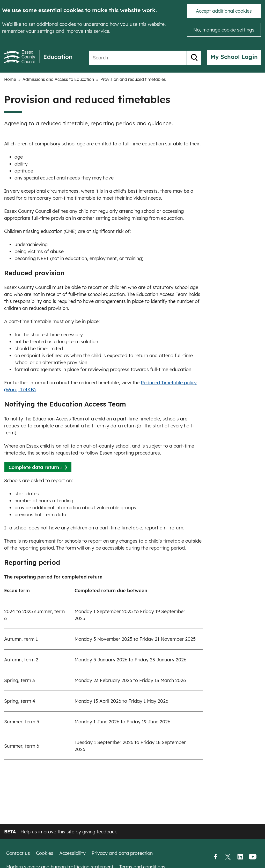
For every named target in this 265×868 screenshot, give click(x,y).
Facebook (215, 857)
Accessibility (72, 853)
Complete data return (36, 467)
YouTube (253, 857)
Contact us (18, 853)
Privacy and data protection (122, 853)
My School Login (234, 57)
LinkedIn (240, 857)
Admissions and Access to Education (58, 79)
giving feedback (100, 832)
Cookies (45, 853)
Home (10, 79)
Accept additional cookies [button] (224, 11)
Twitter (228, 857)
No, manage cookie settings (224, 30)
